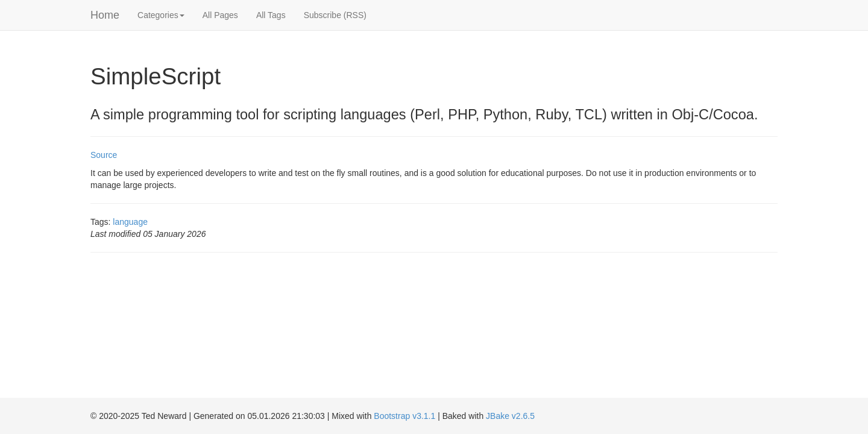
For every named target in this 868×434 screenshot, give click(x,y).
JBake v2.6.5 (510, 416)
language (130, 222)
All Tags (271, 15)
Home (105, 15)
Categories (161, 15)
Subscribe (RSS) (335, 15)
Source (104, 155)
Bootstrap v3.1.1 (404, 416)
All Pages (220, 15)
